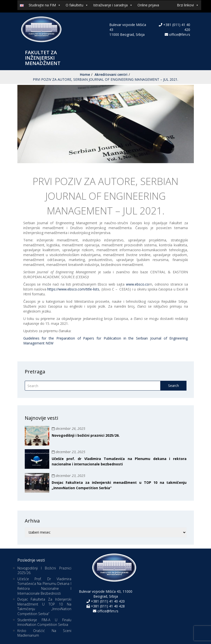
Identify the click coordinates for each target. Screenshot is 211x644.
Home (85, 74)
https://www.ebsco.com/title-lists (73, 289)
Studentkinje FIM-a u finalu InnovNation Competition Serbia (44, 622)
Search (174, 386)
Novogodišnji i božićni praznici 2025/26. (86, 435)
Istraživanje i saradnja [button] (113, 5)
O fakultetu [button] (77, 5)
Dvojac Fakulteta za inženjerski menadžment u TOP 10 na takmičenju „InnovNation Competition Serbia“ (44, 606)
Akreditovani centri (111, 74)
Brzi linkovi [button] (188, 5)
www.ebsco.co (137, 284)
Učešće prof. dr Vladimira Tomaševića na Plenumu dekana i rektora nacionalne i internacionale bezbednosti (44, 586)
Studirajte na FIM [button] (45, 5)
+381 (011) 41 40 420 (107, 601)
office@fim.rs (180, 34)
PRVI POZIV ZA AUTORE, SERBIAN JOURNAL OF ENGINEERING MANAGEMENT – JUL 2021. (105, 79)
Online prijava (148, 5)
